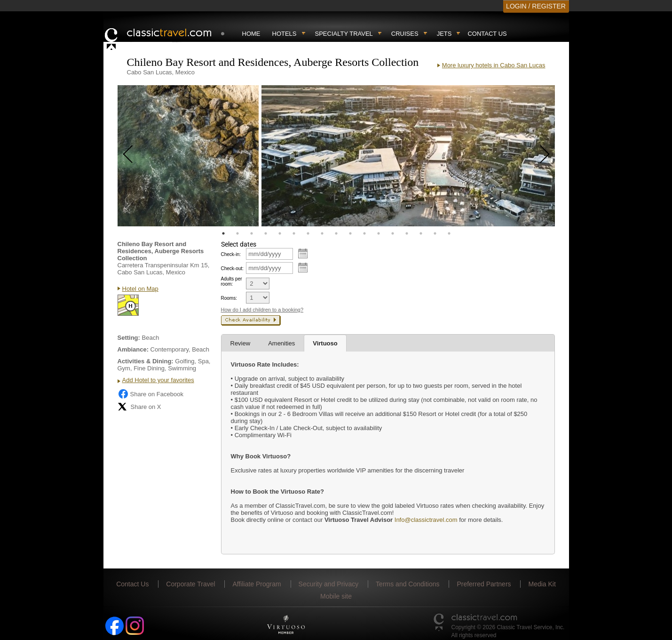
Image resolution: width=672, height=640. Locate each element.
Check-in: (231, 254)
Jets (444, 34)
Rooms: (229, 298)
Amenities (281, 343)
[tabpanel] (188, 156)
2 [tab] (237, 233)
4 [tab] (266, 233)
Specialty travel (344, 34)
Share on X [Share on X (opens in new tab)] (139, 407)
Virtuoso (325, 343)
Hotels (285, 34)
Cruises (405, 34)
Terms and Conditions (407, 584)
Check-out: (232, 268)
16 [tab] (435, 233)
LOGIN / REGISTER (536, 6)
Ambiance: (133, 349)
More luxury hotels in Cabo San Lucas (494, 65)
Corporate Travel (190, 584)
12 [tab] (379, 233)
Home (251, 34)
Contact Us (487, 34)
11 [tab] (364, 233)
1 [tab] (223, 233)
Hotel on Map (140, 289)
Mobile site (336, 596)
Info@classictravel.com (425, 520)
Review (241, 343)
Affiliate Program (257, 584)
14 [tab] (407, 233)
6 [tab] (294, 233)
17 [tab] (449, 233)
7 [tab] (308, 233)
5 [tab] (280, 233)
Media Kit (542, 584)
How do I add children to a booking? (262, 310)
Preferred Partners (484, 584)
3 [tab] (252, 233)
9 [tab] (336, 233)
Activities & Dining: (146, 361)
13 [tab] (393, 233)
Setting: (129, 338)
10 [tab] (350, 233)
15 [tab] (421, 233)
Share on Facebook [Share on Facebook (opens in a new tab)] (150, 394)
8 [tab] (322, 233)
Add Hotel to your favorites (158, 380)
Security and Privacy (329, 584)
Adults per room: (232, 281)
